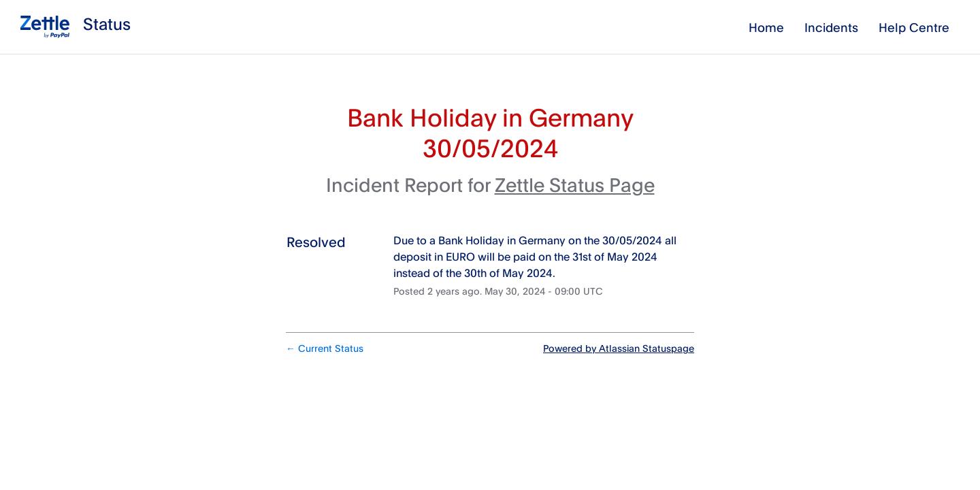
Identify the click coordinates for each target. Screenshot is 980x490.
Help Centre (914, 27)
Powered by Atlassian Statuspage (619, 348)
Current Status (325, 348)
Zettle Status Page (575, 185)
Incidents (831, 27)
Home (766, 27)
